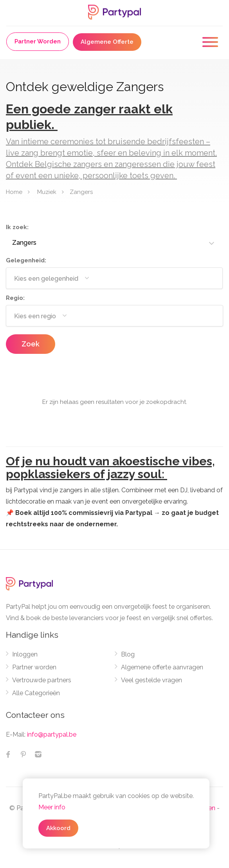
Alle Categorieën (36, 693)
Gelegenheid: (26, 260)
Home (14, 192)
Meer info (52, 807)
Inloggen (25, 654)
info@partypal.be (52, 734)
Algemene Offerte (107, 42)
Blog (128, 654)
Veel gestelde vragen (151, 680)
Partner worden (34, 667)
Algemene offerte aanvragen (162, 667)
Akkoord (58, 828)
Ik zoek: (17, 227)
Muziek (47, 192)
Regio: (15, 298)
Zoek (31, 344)
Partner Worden (38, 41)
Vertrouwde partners (42, 680)
